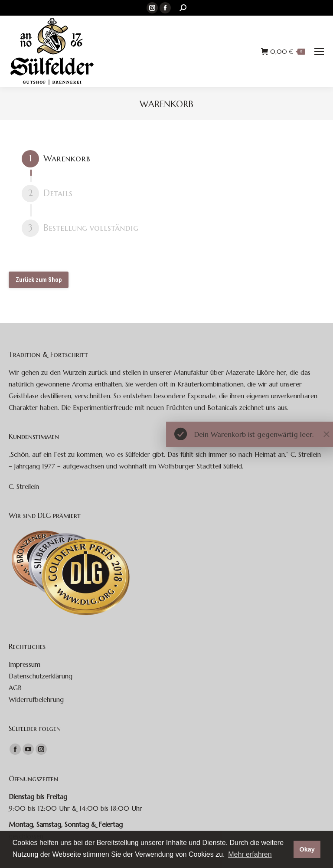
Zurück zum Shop (39, 280)
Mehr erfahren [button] (250, 854)
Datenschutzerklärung (41, 676)
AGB (15, 688)
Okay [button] (307, 849)
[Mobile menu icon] (319, 52)
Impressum (24, 664)
